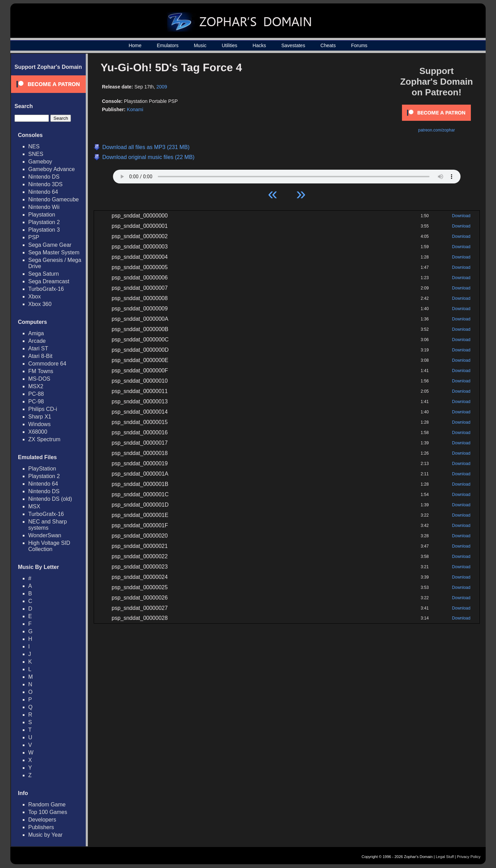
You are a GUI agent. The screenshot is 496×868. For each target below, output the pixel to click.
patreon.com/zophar (437, 130)
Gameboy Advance (51, 169)
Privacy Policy (469, 857)
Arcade (37, 341)
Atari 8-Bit (40, 356)
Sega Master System (54, 252)
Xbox (34, 297)
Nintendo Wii (44, 207)
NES (34, 146)
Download (461, 216)
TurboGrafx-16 (46, 289)
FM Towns (41, 371)
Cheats (328, 45)
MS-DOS (39, 379)
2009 (162, 87)
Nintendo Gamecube (54, 199)
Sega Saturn (44, 274)
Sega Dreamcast (49, 281)
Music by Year (45, 835)
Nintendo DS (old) (50, 499)
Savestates (293, 45)
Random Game (47, 805)
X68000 (38, 432)
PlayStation (42, 469)
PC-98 (36, 401)
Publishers (41, 827)
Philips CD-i (43, 409)
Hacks (259, 45)
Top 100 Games (48, 812)
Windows (39, 424)
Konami (135, 109)
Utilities (230, 45)
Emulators (168, 45)
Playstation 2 (44, 222)
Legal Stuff (445, 857)
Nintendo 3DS (45, 184)
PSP (34, 237)
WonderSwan (45, 535)
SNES (36, 154)
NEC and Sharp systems (48, 525)
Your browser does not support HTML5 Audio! (287, 175)
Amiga (36, 333)
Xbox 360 (40, 304)
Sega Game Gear (50, 245)
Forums (359, 45)
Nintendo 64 (43, 192)
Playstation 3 (44, 230)
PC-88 (36, 394)
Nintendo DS (44, 177)
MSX (34, 506)
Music (200, 45)
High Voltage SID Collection (49, 546)
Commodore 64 (47, 364)
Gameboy (40, 162)
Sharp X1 (40, 417)
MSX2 (36, 386)
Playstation (42, 215)
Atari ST (38, 348)
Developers (42, 820)
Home (135, 45)
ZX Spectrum (44, 439)
